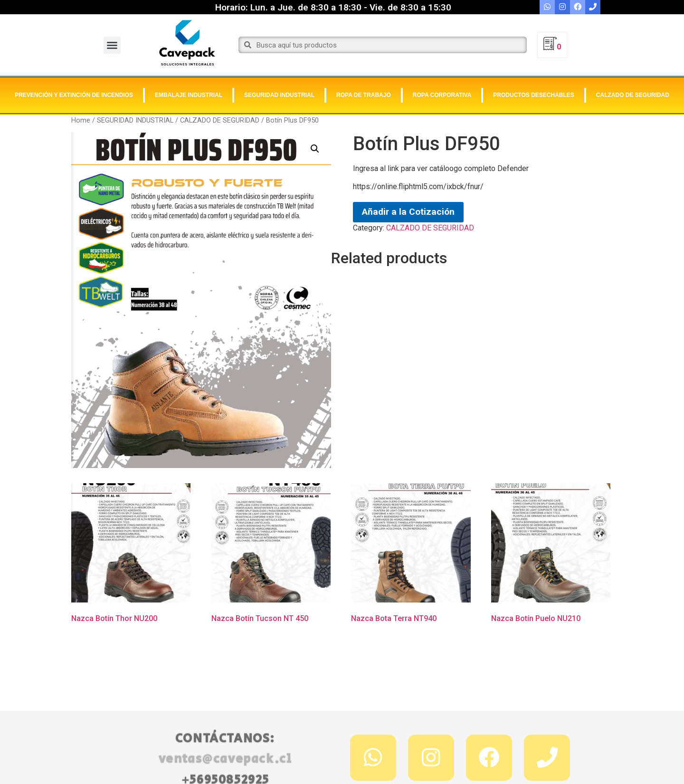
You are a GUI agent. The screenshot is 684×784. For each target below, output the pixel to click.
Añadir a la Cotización (408, 212)
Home (81, 120)
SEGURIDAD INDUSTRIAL (279, 95)
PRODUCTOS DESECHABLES (533, 95)
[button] (112, 45)
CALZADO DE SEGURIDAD (633, 95)
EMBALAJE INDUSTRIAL (189, 95)
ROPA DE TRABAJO (364, 95)
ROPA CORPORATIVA (442, 95)
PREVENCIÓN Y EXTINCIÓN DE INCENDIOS (74, 95)
